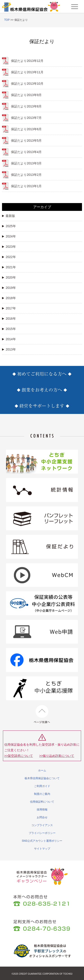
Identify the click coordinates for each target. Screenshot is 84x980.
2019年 (9, 288)
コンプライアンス (42, 825)
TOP (7, 20)
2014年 (9, 339)
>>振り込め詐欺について (57, 756)
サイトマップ (42, 849)
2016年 (9, 319)
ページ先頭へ (42, 714)
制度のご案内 (42, 794)
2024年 (9, 236)
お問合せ (42, 817)
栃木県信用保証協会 (31, 6)
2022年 (9, 257)
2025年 (9, 226)
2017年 (9, 308)
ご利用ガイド (42, 786)
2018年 (9, 298)
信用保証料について (42, 802)
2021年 (9, 267)
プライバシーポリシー (42, 833)
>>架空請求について (19, 756)
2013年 (9, 349)
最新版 (9, 216)
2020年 (9, 277)
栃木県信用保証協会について (42, 778)
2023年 (9, 247)
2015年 (9, 329)
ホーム (42, 770)
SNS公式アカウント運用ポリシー (42, 841)
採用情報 (42, 810)
